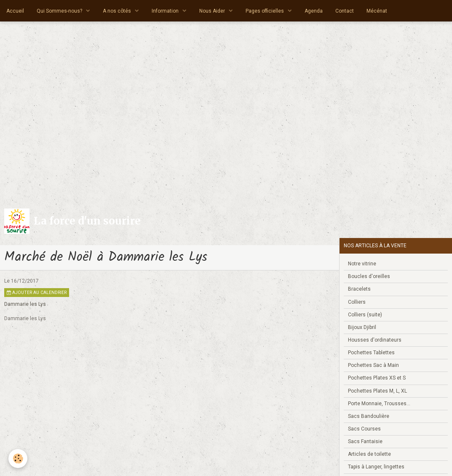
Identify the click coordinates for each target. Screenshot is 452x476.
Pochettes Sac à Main (373, 365)
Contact (345, 11)
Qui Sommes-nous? (60, 11)
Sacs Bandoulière (369, 416)
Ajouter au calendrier (37, 293)
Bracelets (359, 289)
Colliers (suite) (365, 315)
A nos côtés (118, 11)
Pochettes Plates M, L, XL (377, 391)
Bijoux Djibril (362, 327)
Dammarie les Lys (25, 304)
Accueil (15, 11)
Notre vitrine (362, 264)
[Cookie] (18, 459)
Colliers (357, 302)
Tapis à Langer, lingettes (376, 467)
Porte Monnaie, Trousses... (379, 404)
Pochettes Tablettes (371, 353)
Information (166, 11)
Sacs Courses (364, 429)
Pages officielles (265, 11)
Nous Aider (213, 11)
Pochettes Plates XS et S (377, 378)
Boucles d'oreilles (369, 276)
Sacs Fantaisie (365, 441)
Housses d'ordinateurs (375, 340)
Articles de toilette (369, 454)
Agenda (314, 11)
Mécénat (377, 11)
